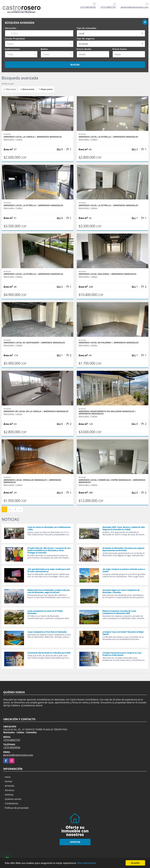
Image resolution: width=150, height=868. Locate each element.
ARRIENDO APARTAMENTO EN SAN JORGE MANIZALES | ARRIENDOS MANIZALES (107, 412)
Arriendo (10, 786)
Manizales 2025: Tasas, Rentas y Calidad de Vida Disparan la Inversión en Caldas (124, 528)
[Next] (20, 509)
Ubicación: (11, 28)
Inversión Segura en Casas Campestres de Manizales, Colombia (121, 591)
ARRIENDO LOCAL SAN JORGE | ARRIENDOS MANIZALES (107, 274)
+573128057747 (108, 7)
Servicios (10, 790)
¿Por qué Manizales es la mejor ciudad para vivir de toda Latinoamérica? (49, 570)
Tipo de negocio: (86, 39)
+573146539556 (88, 7)
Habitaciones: (13, 49)
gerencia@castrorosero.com (18, 755)
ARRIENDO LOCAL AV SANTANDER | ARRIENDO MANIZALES (34, 343)
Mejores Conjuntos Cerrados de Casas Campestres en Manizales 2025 (119, 612)
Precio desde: (84, 49)
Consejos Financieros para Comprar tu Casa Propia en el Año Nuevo (122, 654)
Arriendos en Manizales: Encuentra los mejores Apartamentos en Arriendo (123, 549)
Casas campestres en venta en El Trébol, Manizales (45, 612)
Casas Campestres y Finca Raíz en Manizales (47, 632)
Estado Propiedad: (15, 39)
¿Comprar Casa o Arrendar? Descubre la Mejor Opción (123, 633)
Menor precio (27, 89)
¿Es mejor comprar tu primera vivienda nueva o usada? (124, 570)
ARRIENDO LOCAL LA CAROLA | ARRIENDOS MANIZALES (33, 137)
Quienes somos (13, 799)
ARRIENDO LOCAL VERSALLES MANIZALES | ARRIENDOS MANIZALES (32, 481)
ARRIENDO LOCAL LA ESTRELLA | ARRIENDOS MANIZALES (108, 137)
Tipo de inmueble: (87, 28)
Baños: (44, 49)
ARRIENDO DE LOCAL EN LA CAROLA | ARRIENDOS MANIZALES (36, 411)
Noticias (9, 795)
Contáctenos (12, 803)
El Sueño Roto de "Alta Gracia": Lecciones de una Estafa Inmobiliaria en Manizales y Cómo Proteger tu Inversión (49, 550)
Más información (87, 863)
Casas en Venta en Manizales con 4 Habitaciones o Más (49, 528)
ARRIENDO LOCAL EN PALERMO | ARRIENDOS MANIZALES (109, 343)
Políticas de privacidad (17, 808)
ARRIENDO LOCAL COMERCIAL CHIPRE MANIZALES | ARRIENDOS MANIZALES (112, 481)
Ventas (8, 781)
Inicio (8, 777)
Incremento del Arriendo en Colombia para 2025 (49, 653)
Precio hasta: (120, 49)
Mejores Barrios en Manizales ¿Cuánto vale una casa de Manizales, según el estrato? (48, 591)
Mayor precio (46, 89)
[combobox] (111, 33)
